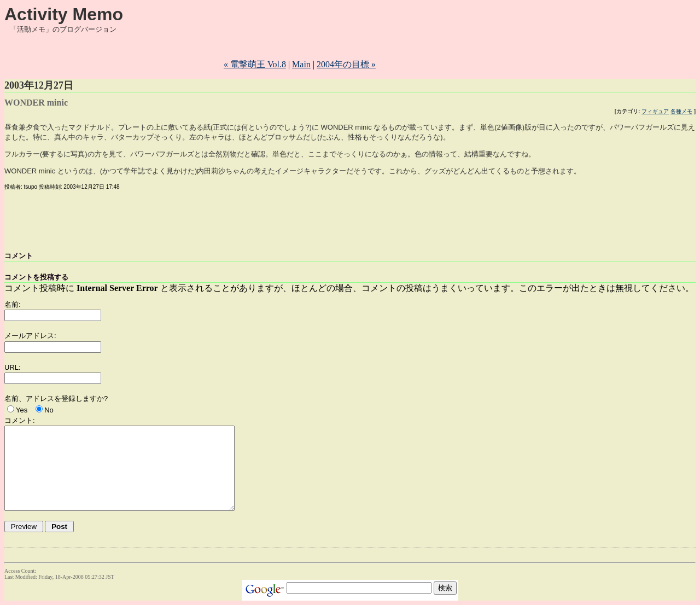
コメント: (20, 420)
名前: (13, 304)
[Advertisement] (427, 51)
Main (301, 64)
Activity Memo (64, 14)
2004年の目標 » (346, 64)
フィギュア (655, 111)
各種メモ (681, 111)
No (49, 410)
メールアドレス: (30, 336)
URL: (13, 367)
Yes (22, 410)
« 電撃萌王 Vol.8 (255, 64)
